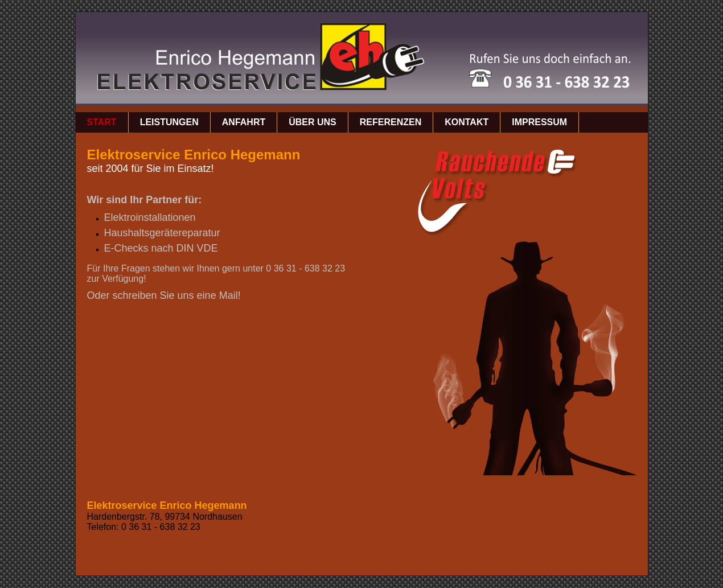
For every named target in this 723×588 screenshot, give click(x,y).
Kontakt (467, 122)
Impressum (539, 122)
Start (102, 122)
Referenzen (391, 122)
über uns (313, 122)
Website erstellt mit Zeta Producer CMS (365, 569)
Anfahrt (244, 122)
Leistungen (169, 122)
